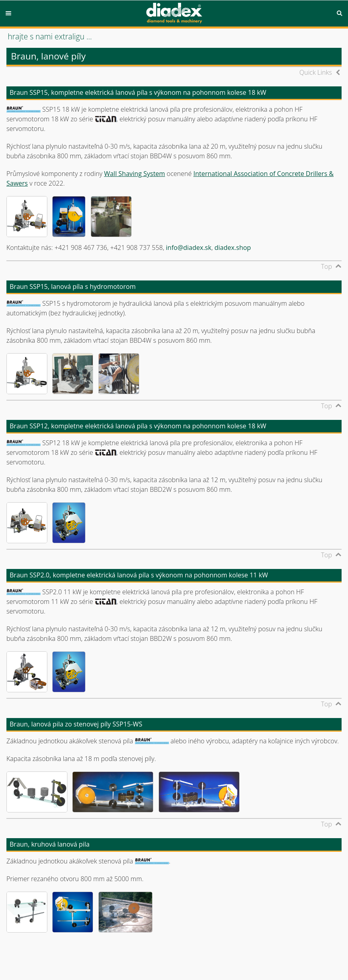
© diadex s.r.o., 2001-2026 (39, 955)
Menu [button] (8, 13)
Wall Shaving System (134, 174)
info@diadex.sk (188, 248)
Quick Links (316, 72)
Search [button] (340, 13)
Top (327, 266)
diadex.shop (233, 248)
